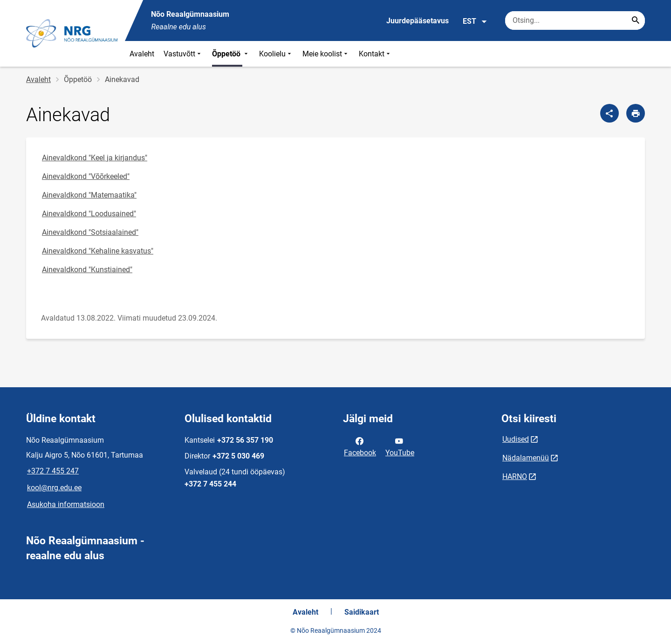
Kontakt (375, 54)
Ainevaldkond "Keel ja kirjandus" (95, 158)
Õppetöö (231, 54)
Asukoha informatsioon (66, 504)
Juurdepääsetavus (418, 21)
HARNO (515, 476)
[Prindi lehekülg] (636, 113)
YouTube (400, 446)
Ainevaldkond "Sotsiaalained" (90, 232)
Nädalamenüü (526, 458)
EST (475, 21)
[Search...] (636, 21)
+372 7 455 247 (53, 471)
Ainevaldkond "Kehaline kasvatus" (98, 251)
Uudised (516, 439)
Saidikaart (362, 612)
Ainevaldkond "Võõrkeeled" (86, 176)
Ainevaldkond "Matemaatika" (89, 195)
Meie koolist (326, 54)
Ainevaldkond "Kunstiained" (87, 270)
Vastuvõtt (183, 54)
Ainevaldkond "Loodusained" (89, 214)
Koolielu (276, 54)
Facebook (360, 446)
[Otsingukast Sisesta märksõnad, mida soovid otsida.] (575, 21)
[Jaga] (609, 113)
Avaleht (142, 54)
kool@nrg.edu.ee (54, 488)
